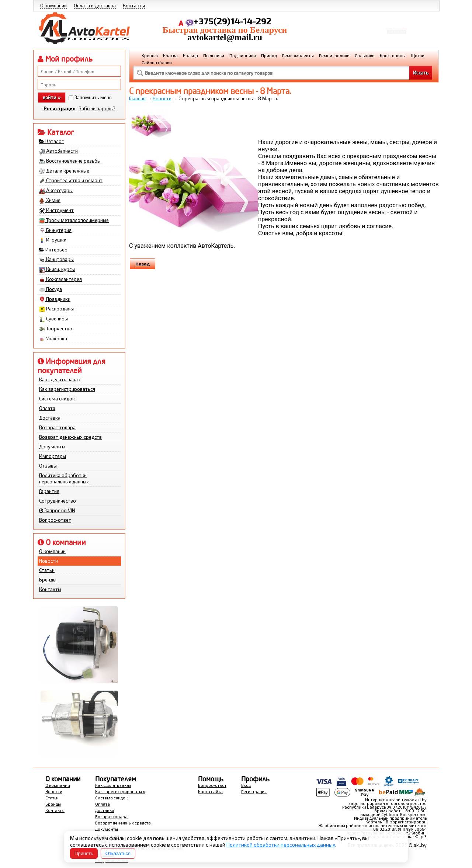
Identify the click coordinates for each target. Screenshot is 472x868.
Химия (50, 201)
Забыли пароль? (97, 108)
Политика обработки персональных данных (64, 478)
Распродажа (57, 309)
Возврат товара (57, 427)
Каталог (51, 141)
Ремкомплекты (298, 55)
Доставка (50, 418)
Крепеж (150, 55)
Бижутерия (55, 230)
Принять (84, 853)
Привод (269, 55)
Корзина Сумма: (396, 24)
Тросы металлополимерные (74, 221)
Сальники (365, 55)
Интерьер (53, 250)
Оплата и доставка (95, 6)
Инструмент (56, 211)
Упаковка (53, 339)
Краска (170, 55)
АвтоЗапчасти (58, 151)
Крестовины (393, 55)
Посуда (51, 289)
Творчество (56, 329)
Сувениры (53, 319)
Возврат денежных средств (70, 437)
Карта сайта (210, 791)
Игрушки (53, 240)
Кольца (190, 55)
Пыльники (214, 55)
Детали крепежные (64, 171)
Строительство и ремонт (71, 181)
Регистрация (60, 108)
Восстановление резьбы (70, 161)
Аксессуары (56, 191)
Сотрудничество (58, 501)
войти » (52, 97)
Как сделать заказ (60, 379)
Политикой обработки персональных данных (281, 845)
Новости (48, 561)
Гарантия (49, 491)
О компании (53, 6)
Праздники (55, 299)
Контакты (134, 6)
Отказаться (118, 853)
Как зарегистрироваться (67, 389)
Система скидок (57, 399)
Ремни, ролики (334, 55)
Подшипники (243, 55)
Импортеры (53, 456)
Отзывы (48, 466)
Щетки (418, 55)
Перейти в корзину (397, 34)
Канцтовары (56, 260)
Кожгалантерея (60, 280)
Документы (52, 447)
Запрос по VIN (57, 510)
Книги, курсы (57, 270)
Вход (246, 785)
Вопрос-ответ (55, 520)
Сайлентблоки (157, 62)
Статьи (47, 570)
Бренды (48, 580)
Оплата (47, 408)
